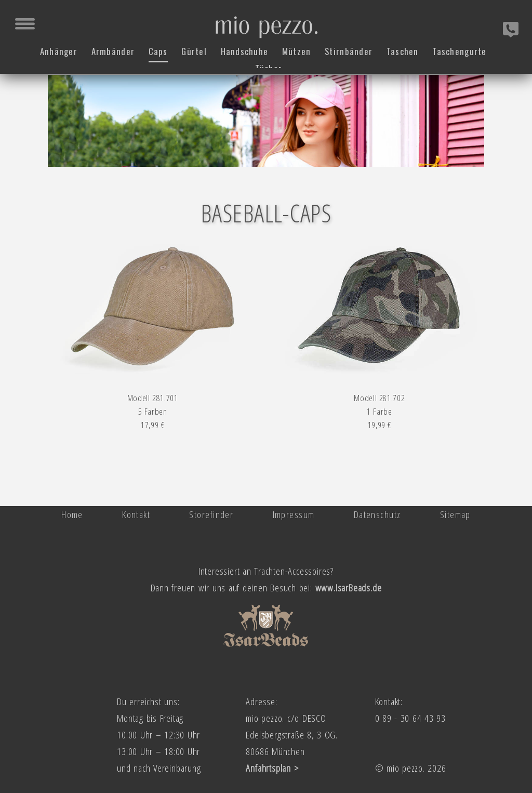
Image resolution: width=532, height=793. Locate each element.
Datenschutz (377, 514)
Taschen (403, 50)
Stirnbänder (349, 50)
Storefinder (211, 514)
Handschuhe (244, 50)
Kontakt (136, 514)
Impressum (294, 514)
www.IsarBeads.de (349, 587)
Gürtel (194, 50)
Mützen (297, 50)
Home (72, 514)
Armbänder (113, 50)
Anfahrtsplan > (272, 768)
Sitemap (455, 514)
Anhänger (58, 50)
